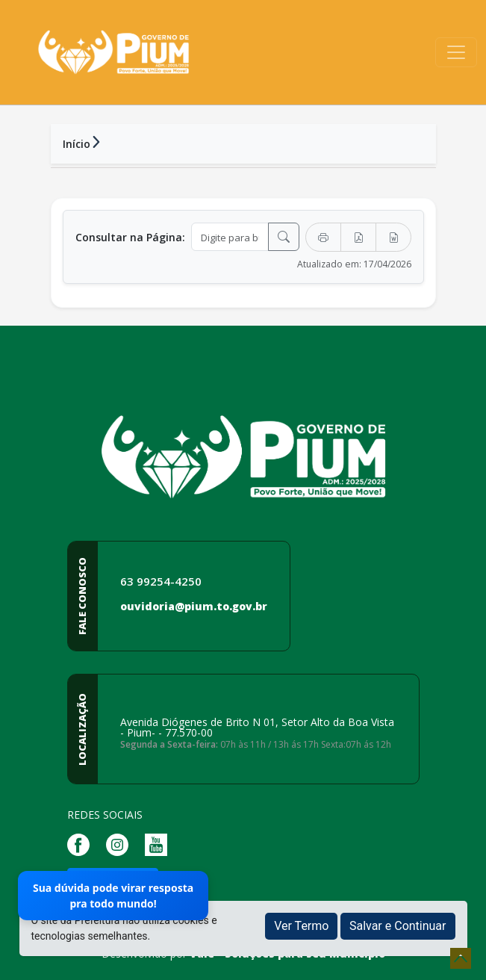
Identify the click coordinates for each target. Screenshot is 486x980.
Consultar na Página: (130, 237)
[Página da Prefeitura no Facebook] (82, 844)
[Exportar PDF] (358, 237)
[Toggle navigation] (456, 52)
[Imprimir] (323, 237)
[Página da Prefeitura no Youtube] (160, 844)
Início (77, 144)
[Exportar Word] (393, 237)
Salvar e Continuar (398, 926)
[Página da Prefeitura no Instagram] (121, 844)
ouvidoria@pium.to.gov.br (194, 606)
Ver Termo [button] (301, 926)
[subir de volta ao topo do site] (461, 958)
